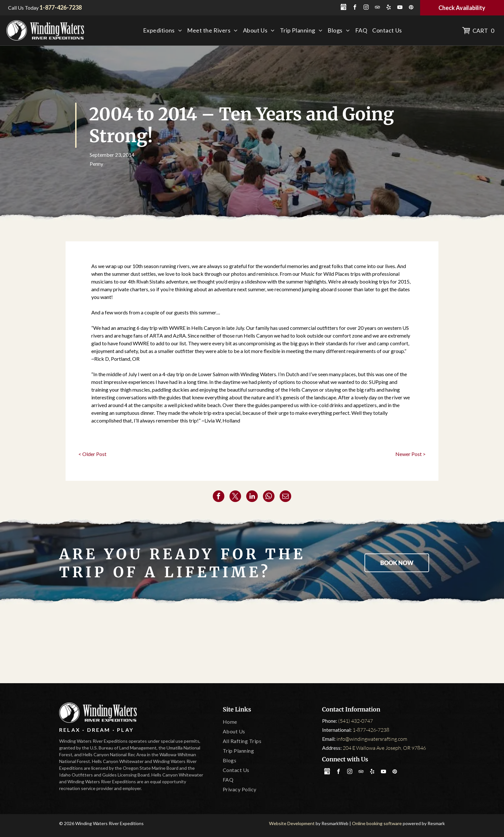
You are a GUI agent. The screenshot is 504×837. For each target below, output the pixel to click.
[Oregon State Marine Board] (252, 645)
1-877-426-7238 (371, 730)
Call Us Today (23, 8)
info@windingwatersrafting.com (372, 739)
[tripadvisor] (377, 8)
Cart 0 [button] (483, 31)
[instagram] (366, 8)
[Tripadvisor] (176, 645)
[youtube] (400, 8)
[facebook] (355, 8)
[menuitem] (163, 30)
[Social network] (344, 8)
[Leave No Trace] (328, 645)
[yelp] (389, 8)
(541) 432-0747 (355, 721)
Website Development (292, 823)
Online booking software (377, 823)
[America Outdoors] (100, 645)
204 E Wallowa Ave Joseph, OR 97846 (384, 748)
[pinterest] (411, 8)
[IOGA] (404, 645)
